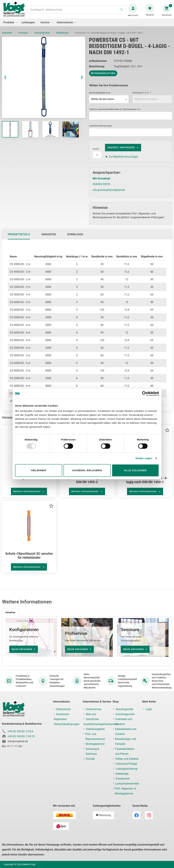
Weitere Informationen (27, 495)
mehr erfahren (22, 649)
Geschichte (92, 719)
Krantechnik (123, 779)
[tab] (19, 238)
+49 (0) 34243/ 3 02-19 (21, 736)
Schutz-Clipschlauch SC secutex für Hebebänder (29, 559)
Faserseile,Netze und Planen (125, 751)
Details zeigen (144, 458)
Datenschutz (63, 709)
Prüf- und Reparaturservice (95, 736)
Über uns (91, 714)
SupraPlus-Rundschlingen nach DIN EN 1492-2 (87, 483)
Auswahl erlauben (87, 470)
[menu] (87, 26)
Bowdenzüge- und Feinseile (126, 741)
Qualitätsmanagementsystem (101, 724)
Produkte (23, 36)
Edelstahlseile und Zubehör (126, 732)
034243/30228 (101, 187)
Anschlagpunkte (125, 714)
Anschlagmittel (42, 36)
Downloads (75, 238)
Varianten (49, 238)
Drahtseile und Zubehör (124, 722)
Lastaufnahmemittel (127, 784)
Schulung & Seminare (92, 751)
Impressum (63, 714)
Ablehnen (39, 470)
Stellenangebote (95, 729)
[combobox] (77, 11)
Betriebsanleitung (103, 77)
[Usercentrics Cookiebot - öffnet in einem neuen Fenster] (144, 394)
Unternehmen (94, 709)
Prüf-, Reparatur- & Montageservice (125, 791)
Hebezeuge (122, 774)
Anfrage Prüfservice (29, 481)
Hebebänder (63, 36)
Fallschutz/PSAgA (126, 764)
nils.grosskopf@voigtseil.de (109, 193)
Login (149, 709)
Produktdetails (19, 238)
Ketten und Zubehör (127, 759)
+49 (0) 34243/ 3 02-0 (20, 731)
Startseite (7, 36)
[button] (9, 81)
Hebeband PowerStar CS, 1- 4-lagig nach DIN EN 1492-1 (145, 483)
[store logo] (15, 11)
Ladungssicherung (126, 769)
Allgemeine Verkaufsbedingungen (67, 722)
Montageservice (95, 744)
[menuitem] (9, 26)
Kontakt (90, 759)
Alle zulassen (135, 470)
